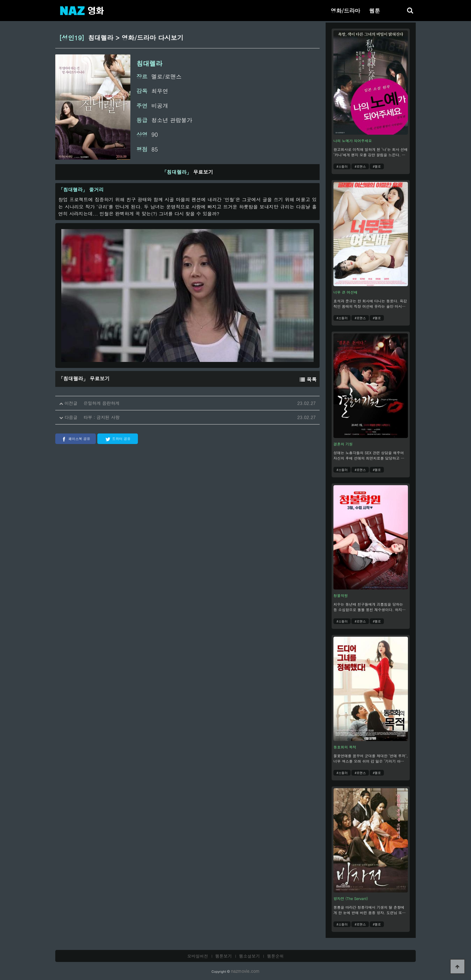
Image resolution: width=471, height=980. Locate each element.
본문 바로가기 (0, 0)
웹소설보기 (250, 956)
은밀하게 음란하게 (102, 403)
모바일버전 (198, 956)
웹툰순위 (275, 956)
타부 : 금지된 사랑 (102, 417)
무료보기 (188, 172)
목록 (308, 379)
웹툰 (375, 11)
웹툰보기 (224, 956)
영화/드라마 (345, 11)
